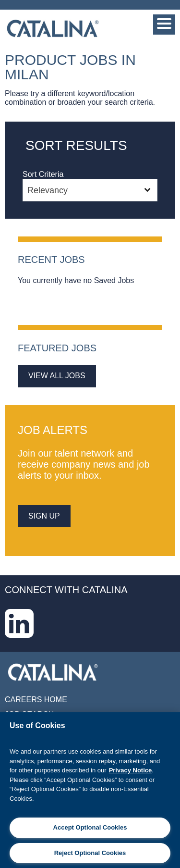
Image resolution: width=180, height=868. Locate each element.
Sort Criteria (43, 174)
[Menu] (164, 25)
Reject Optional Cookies (90, 853)
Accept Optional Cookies (90, 827)
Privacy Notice (131, 770)
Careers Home (36, 700)
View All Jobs (57, 376)
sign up (44, 516)
